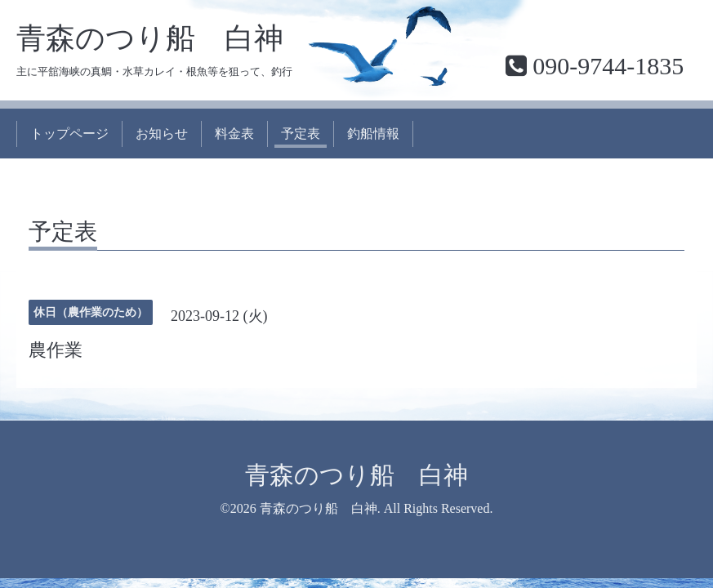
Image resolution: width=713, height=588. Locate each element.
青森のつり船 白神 (150, 38)
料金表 (234, 134)
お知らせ (162, 134)
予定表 (301, 134)
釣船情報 (373, 134)
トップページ (69, 134)
